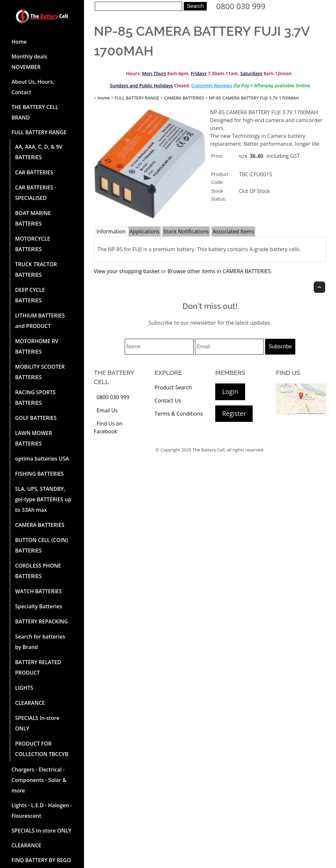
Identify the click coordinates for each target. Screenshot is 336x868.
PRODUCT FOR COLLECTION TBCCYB (42, 749)
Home (19, 42)
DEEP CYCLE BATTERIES (30, 295)
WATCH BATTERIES (38, 591)
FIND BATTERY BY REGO (41, 860)
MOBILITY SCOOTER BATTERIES (40, 372)
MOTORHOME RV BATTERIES (37, 346)
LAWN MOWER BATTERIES (34, 438)
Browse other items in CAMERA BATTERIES (219, 271)
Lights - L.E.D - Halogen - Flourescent (42, 811)
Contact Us (168, 401)
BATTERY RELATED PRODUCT (38, 667)
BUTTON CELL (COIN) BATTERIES (42, 545)
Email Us (107, 410)
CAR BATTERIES (34, 172)
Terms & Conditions (179, 414)
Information (111, 231)
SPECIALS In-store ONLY (37, 723)
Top (319, 287)
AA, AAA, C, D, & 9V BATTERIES (39, 152)
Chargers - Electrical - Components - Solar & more (39, 780)
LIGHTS (24, 688)
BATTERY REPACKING (42, 621)
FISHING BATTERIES (39, 474)
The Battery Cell (209, 450)
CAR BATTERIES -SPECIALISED (36, 193)
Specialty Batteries (39, 606)
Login (230, 391)
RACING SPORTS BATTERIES (35, 398)
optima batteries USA (42, 459)
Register (234, 413)
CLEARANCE (30, 703)
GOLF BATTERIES (36, 418)
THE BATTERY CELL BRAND (35, 112)
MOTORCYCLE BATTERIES (33, 244)
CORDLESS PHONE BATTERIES (38, 571)
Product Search (173, 387)
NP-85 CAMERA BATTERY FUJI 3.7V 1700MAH (254, 98)
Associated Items (233, 231)
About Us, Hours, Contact (33, 87)
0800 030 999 (241, 6)
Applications (145, 231)
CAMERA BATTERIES (40, 525)
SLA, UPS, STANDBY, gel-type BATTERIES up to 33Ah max (43, 499)
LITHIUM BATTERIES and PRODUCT (40, 321)
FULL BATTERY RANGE (39, 132)
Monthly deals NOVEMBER (29, 62)
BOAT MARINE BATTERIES (33, 218)
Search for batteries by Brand (40, 642)
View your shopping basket (127, 271)
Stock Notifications (186, 231)
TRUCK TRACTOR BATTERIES (36, 270)
